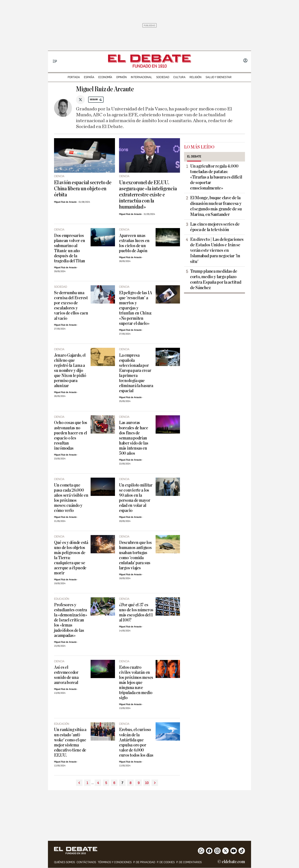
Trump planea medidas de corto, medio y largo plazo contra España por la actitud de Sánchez (216, 279)
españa (89, 77)
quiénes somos (64, 862)
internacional (141, 77)
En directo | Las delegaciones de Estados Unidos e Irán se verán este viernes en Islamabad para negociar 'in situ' (217, 250)
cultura (179, 77)
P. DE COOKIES (166, 862)
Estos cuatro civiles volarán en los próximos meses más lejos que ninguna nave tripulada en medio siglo (136, 683)
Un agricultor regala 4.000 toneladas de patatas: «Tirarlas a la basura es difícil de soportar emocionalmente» (216, 177)
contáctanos (86, 862)
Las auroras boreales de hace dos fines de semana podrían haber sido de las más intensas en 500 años (134, 438)
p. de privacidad (144, 862)
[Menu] (55, 61)
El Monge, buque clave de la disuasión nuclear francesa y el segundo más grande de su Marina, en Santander (216, 206)
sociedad (163, 77)
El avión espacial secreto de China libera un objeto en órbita (83, 189)
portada (74, 77)
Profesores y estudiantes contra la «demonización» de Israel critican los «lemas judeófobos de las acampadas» (70, 620)
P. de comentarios (189, 862)
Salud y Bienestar (219, 77)
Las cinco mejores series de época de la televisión (215, 227)
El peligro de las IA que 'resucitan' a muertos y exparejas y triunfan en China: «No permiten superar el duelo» (136, 308)
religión (196, 77)
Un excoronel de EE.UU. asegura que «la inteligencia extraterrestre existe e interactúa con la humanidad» (148, 195)
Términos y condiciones (115, 862)
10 (147, 783)
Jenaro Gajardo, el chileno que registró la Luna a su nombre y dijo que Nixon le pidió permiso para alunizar (70, 371)
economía (105, 77)
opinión (121, 77)
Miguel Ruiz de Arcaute (65, 202)
